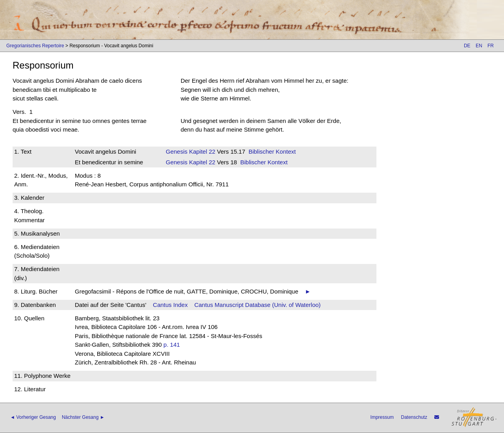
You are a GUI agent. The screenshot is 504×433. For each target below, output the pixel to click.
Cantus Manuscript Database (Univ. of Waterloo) (257, 305)
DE (467, 46)
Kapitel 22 (201, 151)
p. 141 (172, 345)
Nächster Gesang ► (83, 417)
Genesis (177, 151)
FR (491, 46)
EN (479, 46)
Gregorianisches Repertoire (35, 46)
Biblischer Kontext (272, 151)
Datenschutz (414, 417)
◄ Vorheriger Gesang (33, 417)
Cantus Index (170, 305)
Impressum (382, 417)
